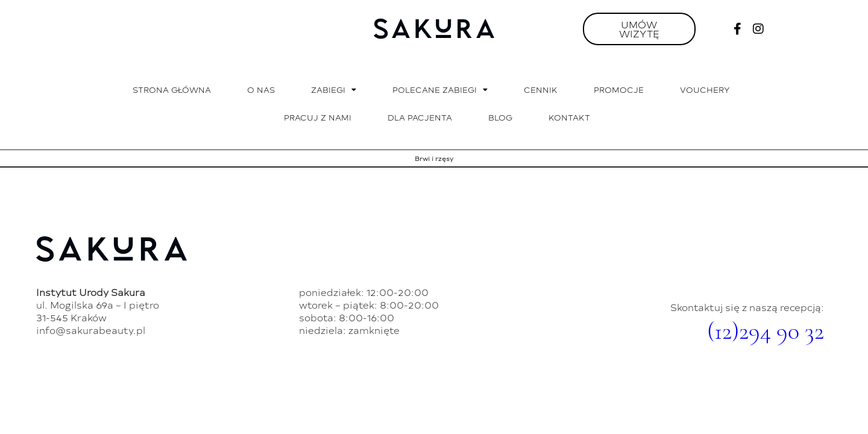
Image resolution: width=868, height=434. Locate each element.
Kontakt (569, 117)
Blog (500, 117)
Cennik (541, 90)
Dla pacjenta (420, 117)
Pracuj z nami (318, 117)
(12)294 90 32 (766, 331)
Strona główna (172, 90)
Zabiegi (334, 90)
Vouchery (705, 90)
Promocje (619, 90)
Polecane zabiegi (440, 90)
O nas (261, 90)
